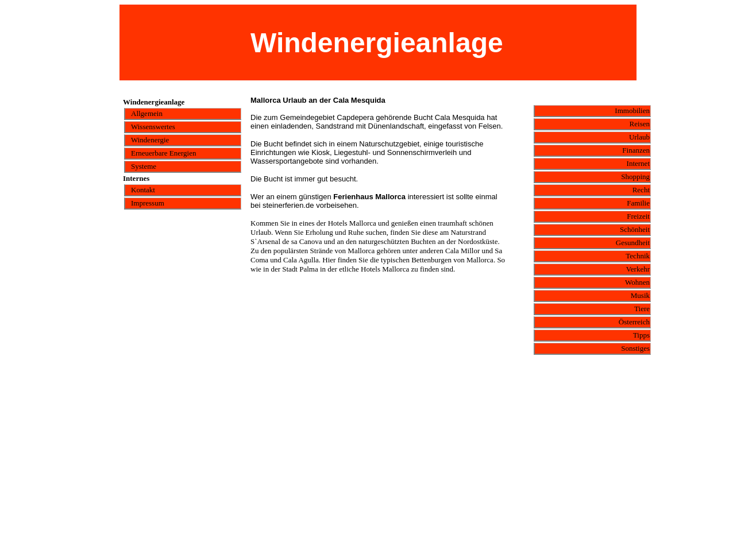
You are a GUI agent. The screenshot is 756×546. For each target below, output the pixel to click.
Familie (638, 203)
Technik (638, 256)
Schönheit (635, 229)
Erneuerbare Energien (163, 153)
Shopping (635, 177)
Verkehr (638, 269)
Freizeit (638, 216)
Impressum (148, 203)
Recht (641, 190)
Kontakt (143, 190)
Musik (640, 295)
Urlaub (639, 137)
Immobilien (632, 111)
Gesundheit (633, 243)
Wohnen (637, 282)
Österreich (634, 322)
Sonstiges (635, 348)
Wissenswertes (153, 127)
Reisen (640, 124)
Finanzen (636, 150)
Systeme (144, 166)
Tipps (641, 335)
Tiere (642, 309)
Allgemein (147, 113)
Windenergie (150, 140)
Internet (638, 163)
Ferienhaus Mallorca (369, 197)
